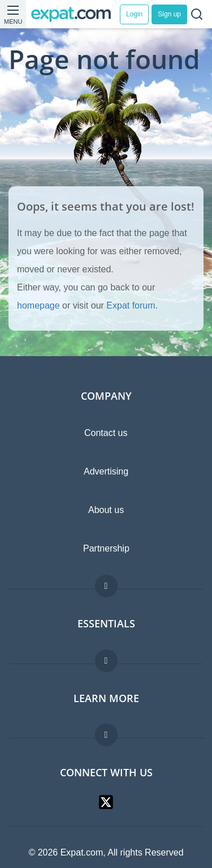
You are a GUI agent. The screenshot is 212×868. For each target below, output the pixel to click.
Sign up (169, 14)
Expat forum (131, 305)
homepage (38, 305)
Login (134, 14)
